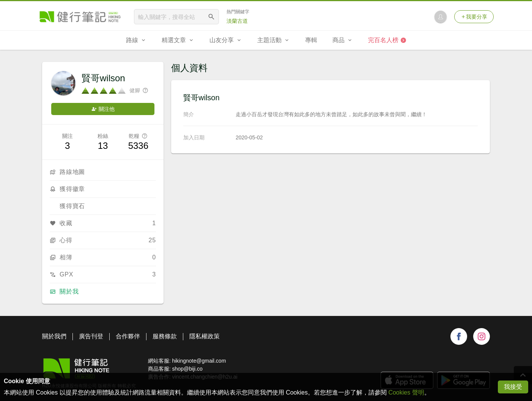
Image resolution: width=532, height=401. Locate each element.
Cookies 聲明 (406, 392)
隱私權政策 (205, 336)
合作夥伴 (128, 336)
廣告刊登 (91, 336)
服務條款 (165, 336)
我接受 (513, 387)
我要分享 (474, 17)
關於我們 (54, 336)
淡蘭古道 (237, 21)
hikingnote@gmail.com (199, 361)
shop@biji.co (187, 369)
